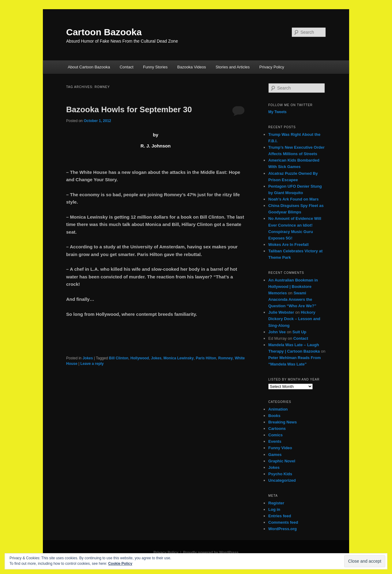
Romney (226, 358)
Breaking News (283, 422)
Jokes (88, 358)
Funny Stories (155, 67)
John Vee (277, 332)
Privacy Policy (272, 67)
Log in (274, 509)
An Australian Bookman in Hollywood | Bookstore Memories (293, 287)
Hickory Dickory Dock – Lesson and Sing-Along (294, 319)
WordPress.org (283, 529)
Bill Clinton (119, 358)
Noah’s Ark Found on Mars (293, 199)
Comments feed (283, 522)
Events (275, 441)
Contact (127, 67)
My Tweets (277, 112)
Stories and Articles (233, 67)
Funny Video (280, 448)
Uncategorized (282, 480)
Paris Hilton (206, 358)
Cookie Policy (120, 564)
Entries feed (280, 516)
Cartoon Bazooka (104, 32)
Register (276, 503)
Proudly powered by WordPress (211, 553)
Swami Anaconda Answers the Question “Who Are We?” (292, 299)
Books (274, 416)
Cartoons (277, 429)
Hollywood (140, 358)
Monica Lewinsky (179, 358)
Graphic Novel (282, 461)
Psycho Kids (280, 474)
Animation (278, 409)
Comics (275, 435)
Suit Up (300, 332)
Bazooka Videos (192, 67)
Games (275, 455)
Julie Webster (281, 312)
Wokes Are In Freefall (288, 245)
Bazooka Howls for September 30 (129, 109)
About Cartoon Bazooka (89, 67)
